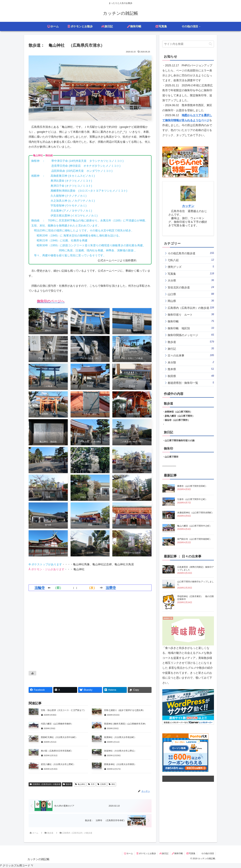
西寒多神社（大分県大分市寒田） (120, 764)
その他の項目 (208, 853)
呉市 (91, 784)
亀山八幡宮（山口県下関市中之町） (194, 526)
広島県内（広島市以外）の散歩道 (45, 784)
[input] (188, 44)
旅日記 (164, 853)
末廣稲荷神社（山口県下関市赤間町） (196, 513)
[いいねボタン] (32, 673)
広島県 (101, 784)
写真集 (191, 853)
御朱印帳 (177, 853)
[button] (210, 44)
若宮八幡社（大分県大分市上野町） (58, 764)
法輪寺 (40, 588)
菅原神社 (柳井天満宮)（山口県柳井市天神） (125, 724)
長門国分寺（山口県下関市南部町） (194, 539)
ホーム (128, 853)
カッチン (188, 206)
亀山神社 (80, 784)
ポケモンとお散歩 (146, 853)
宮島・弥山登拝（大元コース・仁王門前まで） (63, 710)
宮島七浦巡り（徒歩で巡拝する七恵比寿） (124, 710)
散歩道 (67, 784)
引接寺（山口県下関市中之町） (192, 499)
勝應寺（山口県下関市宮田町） (192, 486)
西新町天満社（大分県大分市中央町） (59, 737)
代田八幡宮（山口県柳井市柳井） (57, 724)
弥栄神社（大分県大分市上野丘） (120, 751)
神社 (112, 784)
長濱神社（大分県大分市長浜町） (120, 737)
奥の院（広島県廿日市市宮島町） (57, 751)
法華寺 (111, 588)
